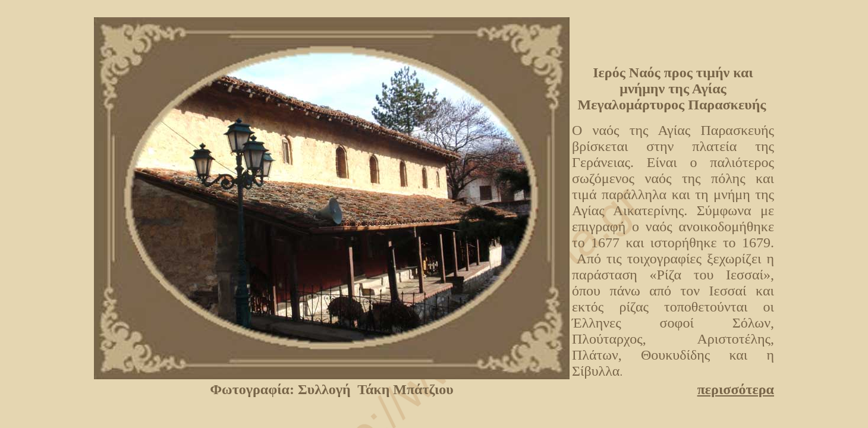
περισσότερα (736, 389)
